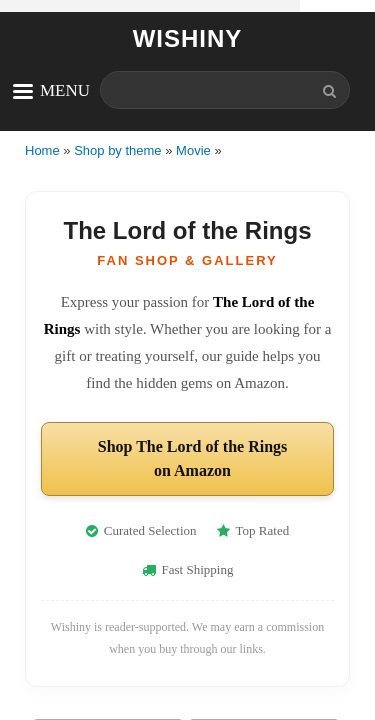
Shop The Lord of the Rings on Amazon (193, 458)
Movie (193, 150)
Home (42, 150)
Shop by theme (117, 150)
